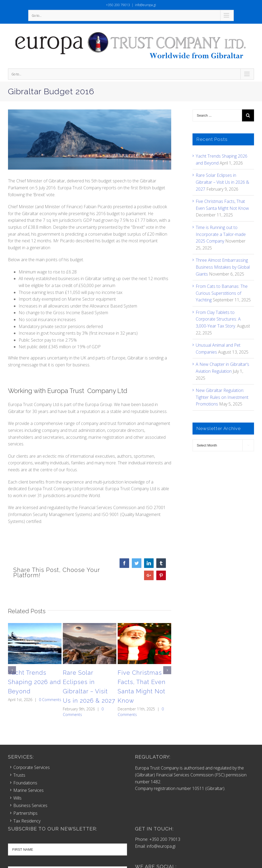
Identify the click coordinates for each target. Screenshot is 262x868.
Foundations (25, 783)
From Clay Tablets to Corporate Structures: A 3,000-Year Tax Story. (218, 319)
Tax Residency (27, 821)
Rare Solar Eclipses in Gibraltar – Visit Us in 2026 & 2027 (222, 182)
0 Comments (50, 700)
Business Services (30, 805)
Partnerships (25, 813)
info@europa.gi (146, 5)
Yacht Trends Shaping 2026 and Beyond (34, 682)
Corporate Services (32, 767)
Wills (17, 798)
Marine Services (28, 790)
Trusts (19, 775)
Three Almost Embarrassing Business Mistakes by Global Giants (223, 267)
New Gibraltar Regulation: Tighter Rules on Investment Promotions (222, 397)
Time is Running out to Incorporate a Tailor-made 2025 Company (221, 234)
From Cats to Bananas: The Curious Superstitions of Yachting (222, 293)
